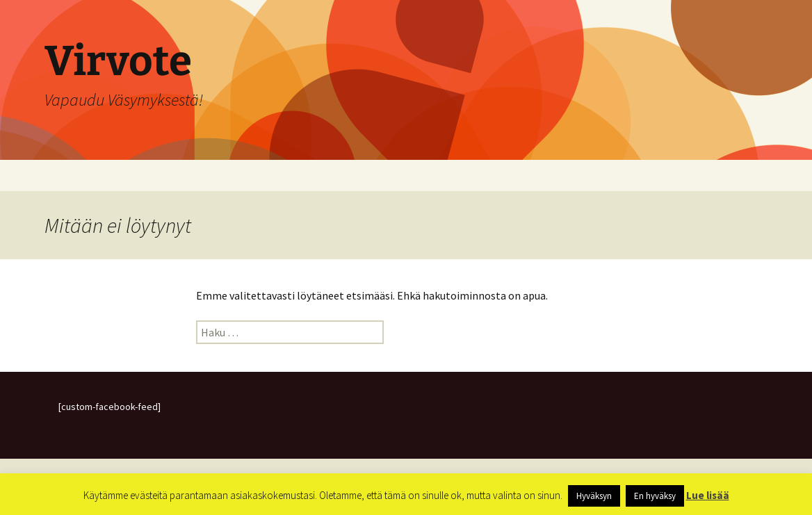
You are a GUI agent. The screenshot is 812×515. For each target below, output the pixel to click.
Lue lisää (708, 495)
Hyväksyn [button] (594, 496)
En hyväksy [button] (655, 496)
